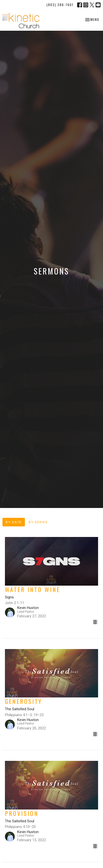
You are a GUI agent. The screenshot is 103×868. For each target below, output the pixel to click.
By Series (38, 522)
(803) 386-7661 (60, 5)
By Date (14, 522)
